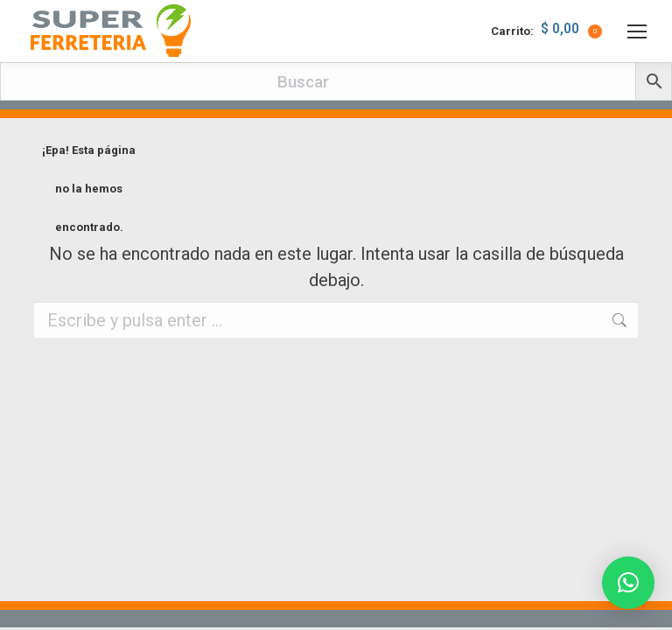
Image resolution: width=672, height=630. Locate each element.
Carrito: (546, 31)
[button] (628, 583)
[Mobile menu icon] (637, 31)
